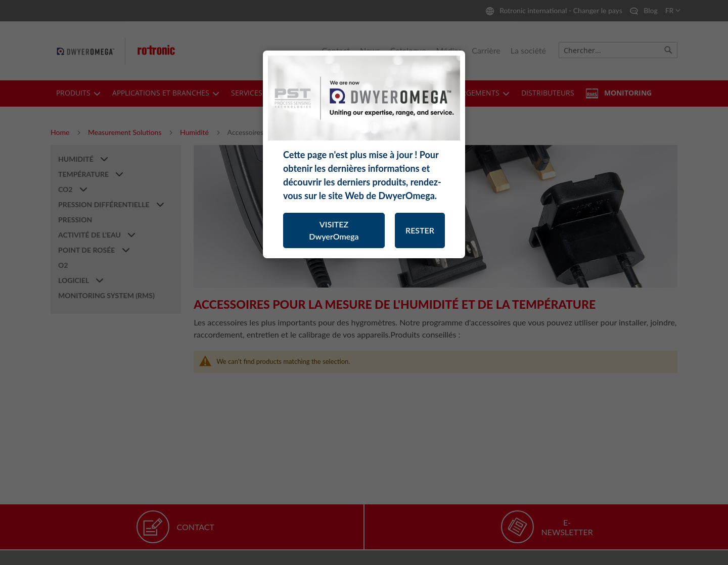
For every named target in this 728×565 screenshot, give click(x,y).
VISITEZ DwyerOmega (334, 230)
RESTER (420, 230)
